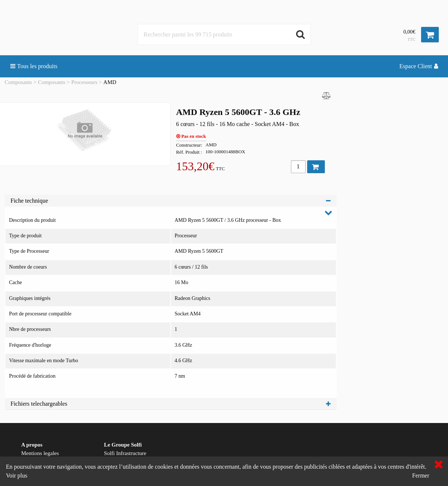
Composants (18, 82)
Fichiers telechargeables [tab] (171, 404)
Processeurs (84, 82)
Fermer (421, 475)
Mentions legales (40, 453)
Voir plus (17, 475)
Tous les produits (34, 66)
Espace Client (419, 66)
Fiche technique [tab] (171, 201)
